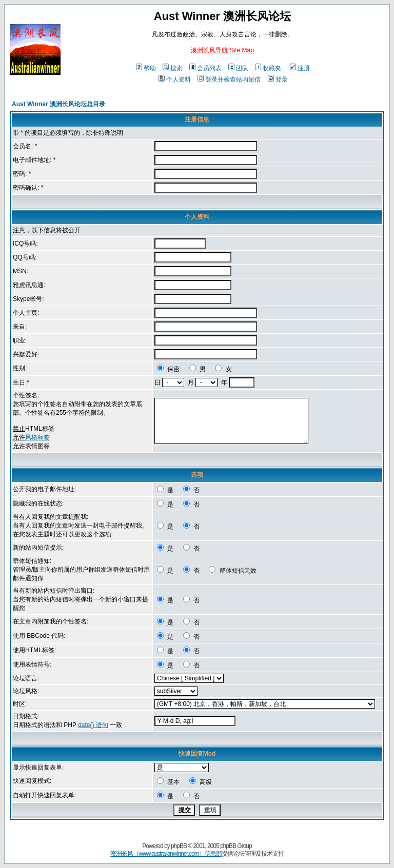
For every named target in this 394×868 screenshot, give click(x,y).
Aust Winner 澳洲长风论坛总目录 (58, 104)
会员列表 (205, 68)
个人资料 (175, 79)
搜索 (173, 68)
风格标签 (37, 437)
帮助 (146, 68)
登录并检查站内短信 (229, 79)
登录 (278, 79)
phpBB (179, 846)
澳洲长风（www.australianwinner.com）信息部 (166, 854)
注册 (300, 68)
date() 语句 (93, 725)
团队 (238, 68)
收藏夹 (268, 68)
